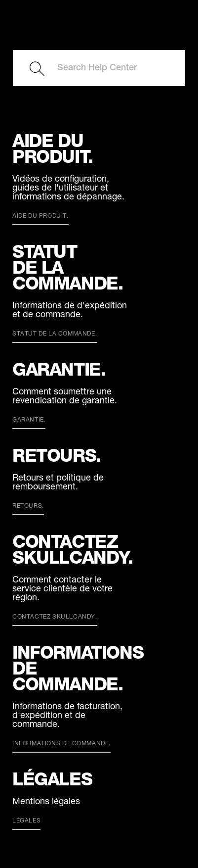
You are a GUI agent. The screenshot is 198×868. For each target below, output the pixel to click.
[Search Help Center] (99, 68)
